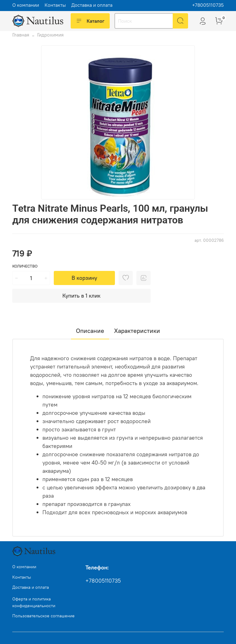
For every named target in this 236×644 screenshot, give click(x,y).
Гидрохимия (50, 35)
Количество (25, 266)
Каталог (90, 21)
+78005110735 (208, 5)
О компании (26, 5)
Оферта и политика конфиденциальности (34, 602)
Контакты (55, 5)
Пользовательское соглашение (43, 616)
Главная (21, 35)
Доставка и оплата (92, 5)
